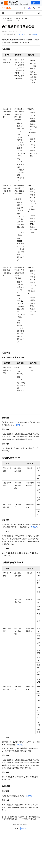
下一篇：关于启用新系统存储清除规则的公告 (31, 818)
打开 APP (36, 3)
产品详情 (20, 34)
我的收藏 (35, 35)
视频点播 (9, 18)
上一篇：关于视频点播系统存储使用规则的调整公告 (12, 818)
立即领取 (29, 796)
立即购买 (19, 425)
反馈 (24, 829)
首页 (3, 18)
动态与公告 (25, 18)
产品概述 (17, 18)
